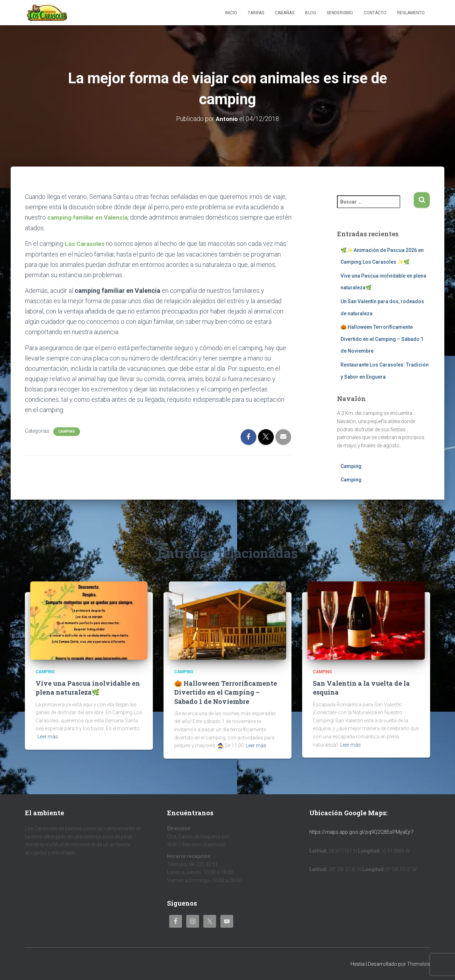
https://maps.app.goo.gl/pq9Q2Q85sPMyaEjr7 (362, 832)
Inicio (231, 13)
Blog (311, 13)
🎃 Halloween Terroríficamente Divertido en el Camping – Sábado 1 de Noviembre (382, 339)
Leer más (48, 737)
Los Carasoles (85, 243)
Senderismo (340, 13)
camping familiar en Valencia (90, 217)
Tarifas (256, 13)
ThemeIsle (419, 964)
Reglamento (411, 13)
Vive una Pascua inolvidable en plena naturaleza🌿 (88, 688)
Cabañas (285, 13)
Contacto (375, 13)
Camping (67, 431)
